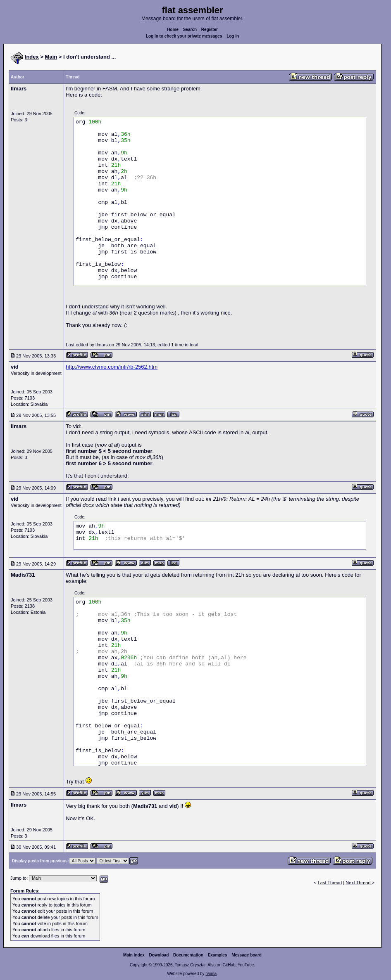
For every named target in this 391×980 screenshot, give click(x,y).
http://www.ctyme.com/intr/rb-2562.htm (112, 367)
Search (190, 30)
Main (51, 57)
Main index (134, 955)
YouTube (246, 965)
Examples (218, 955)
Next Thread (359, 883)
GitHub (229, 965)
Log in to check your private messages (184, 36)
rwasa (211, 974)
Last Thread (330, 883)
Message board (247, 955)
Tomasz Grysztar (190, 965)
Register (210, 30)
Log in (233, 36)
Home (173, 30)
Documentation (188, 955)
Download (159, 955)
